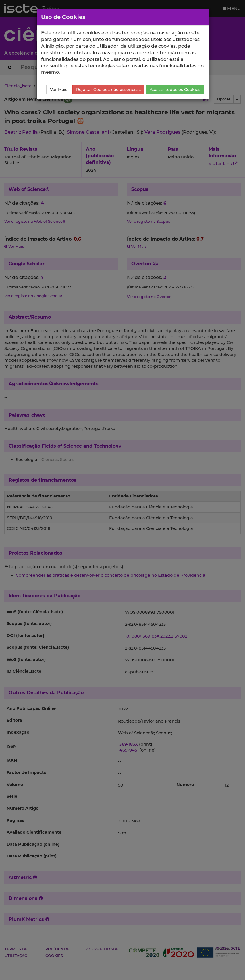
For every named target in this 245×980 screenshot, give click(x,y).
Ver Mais (59, 90)
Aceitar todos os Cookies (175, 90)
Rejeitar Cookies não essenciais (108, 90)
